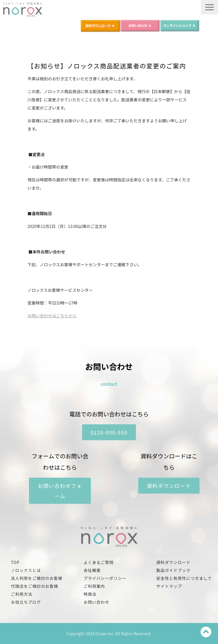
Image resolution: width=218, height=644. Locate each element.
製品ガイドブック (173, 570)
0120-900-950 (109, 432)
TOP (15, 562)
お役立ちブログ (26, 602)
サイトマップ (169, 586)
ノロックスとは (26, 570)
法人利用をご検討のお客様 (36, 578)
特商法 (90, 594)
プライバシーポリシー (105, 578)
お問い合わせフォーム (60, 491)
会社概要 (92, 570)
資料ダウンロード (169, 486)
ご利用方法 (22, 594)
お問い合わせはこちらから (52, 315)
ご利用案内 (94, 586)
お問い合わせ (96, 602)
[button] (209, 7)
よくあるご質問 (98, 562)
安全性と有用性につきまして (184, 578)
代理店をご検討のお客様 (34, 586)
